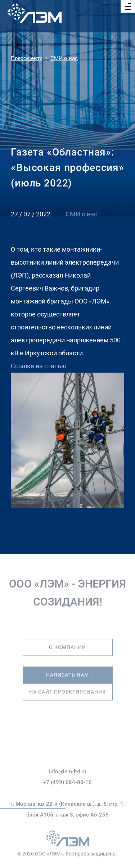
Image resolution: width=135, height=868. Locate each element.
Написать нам (67, 671)
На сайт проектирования (67, 688)
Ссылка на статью (39, 366)
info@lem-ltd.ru (67, 783)
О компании (67, 644)
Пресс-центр (27, 58)
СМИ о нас (64, 58)
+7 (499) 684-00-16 (67, 794)
